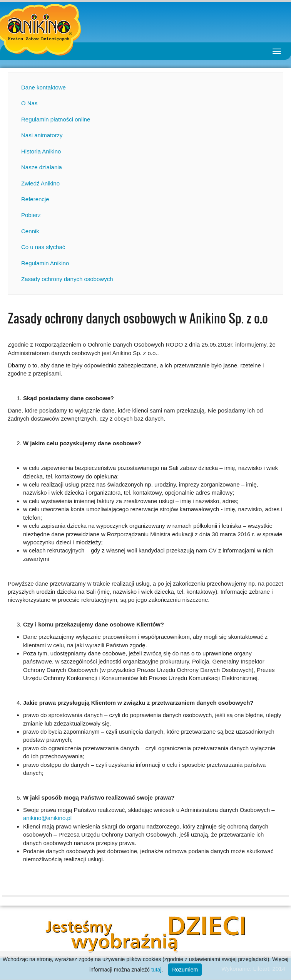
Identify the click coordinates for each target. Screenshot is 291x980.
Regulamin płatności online (56, 119)
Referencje (35, 199)
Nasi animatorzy (42, 135)
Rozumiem (185, 970)
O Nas (29, 103)
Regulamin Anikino (45, 263)
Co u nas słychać (43, 247)
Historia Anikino (41, 151)
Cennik (30, 231)
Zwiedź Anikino (40, 183)
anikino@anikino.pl (47, 818)
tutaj (156, 970)
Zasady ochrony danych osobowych (67, 279)
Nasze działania (42, 167)
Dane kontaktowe (43, 87)
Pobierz (31, 215)
